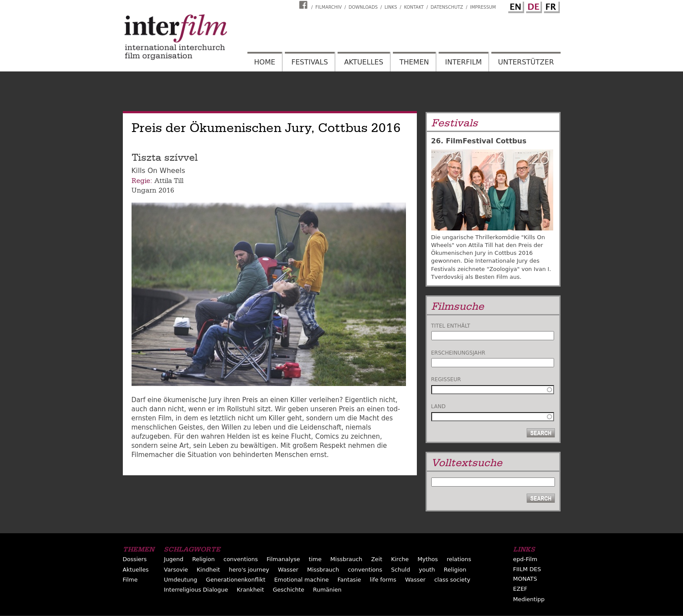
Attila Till (169, 181)
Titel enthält (451, 326)
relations (459, 559)
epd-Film (525, 559)
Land (438, 406)
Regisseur (446, 379)
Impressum (483, 7)
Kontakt (414, 7)
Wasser (288, 570)
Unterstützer (526, 62)
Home (265, 62)
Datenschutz (447, 7)
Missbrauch (346, 559)
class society (452, 580)
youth (427, 570)
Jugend (174, 559)
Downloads (363, 7)
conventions (241, 559)
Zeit (377, 559)
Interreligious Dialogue (196, 590)
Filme (130, 580)
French (551, 6)
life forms (383, 580)
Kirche (400, 559)
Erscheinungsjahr (458, 353)
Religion (203, 559)
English (515, 6)
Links (391, 7)
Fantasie (349, 580)
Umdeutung (181, 580)
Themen (414, 62)
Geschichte (288, 590)
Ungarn (144, 190)
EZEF (520, 589)
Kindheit (209, 570)
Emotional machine (301, 580)
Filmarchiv (328, 7)
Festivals (310, 62)
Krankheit (251, 590)
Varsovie (176, 570)
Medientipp (529, 599)
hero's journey (249, 570)
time (315, 559)
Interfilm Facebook (304, 5)
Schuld (401, 570)
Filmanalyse (283, 559)
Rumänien (327, 590)
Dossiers (135, 559)
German (533, 6)
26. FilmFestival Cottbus (479, 141)
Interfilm (463, 62)
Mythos (428, 559)
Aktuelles (364, 62)
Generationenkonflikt (236, 580)
